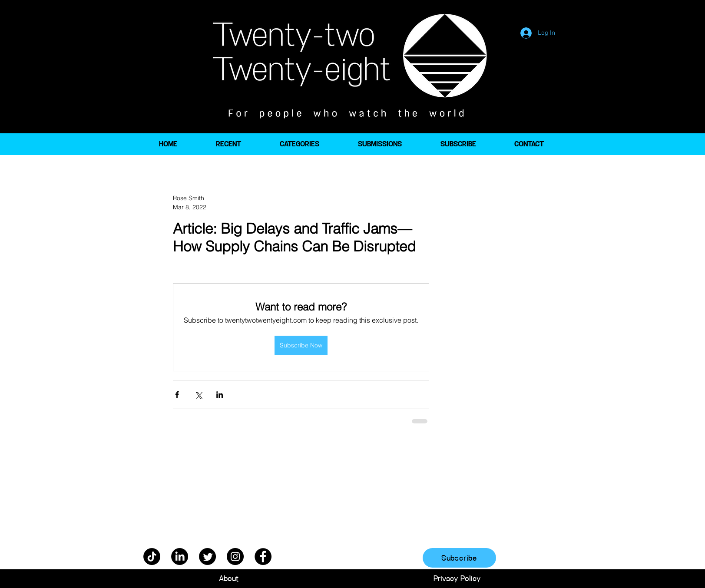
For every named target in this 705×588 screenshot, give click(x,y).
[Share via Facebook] (177, 395)
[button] (299, 144)
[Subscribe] (459, 558)
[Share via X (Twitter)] (198, 395)
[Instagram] (235, 557)
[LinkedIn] (180, 557)
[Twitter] (207, 557)
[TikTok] (152, 557)
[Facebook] (263, 557)
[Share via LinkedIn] (220, 395)
